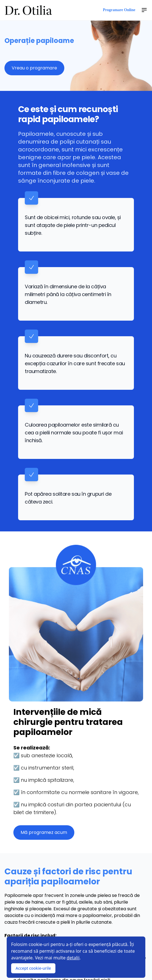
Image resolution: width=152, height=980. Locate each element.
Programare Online (119, 10)
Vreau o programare (34, 68)
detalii (73, 958)
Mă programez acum (44, 832)
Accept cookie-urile (33, 968)
